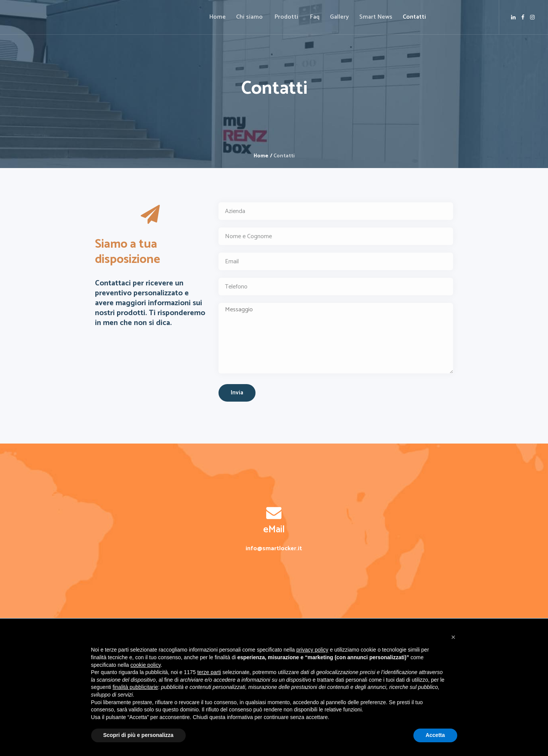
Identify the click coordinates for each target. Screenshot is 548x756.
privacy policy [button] (312, 650)
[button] (453, 637)
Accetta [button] (435, 735)
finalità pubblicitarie (135, 687)
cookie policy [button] (145, 665)
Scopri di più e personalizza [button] (138, 735)
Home (261, 156)
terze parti (209, 672)
